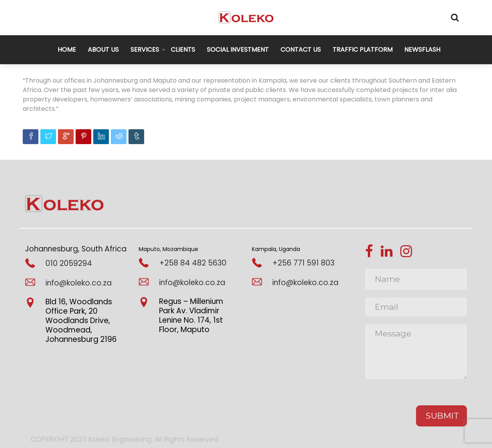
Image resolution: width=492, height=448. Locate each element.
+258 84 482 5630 (193, 263)
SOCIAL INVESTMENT (238, 50)
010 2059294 (69, 263)
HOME (67, 50)
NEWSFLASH (422, 50)
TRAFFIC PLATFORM (363, 50)
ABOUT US (103, 50)
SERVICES (145, 50)
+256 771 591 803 (303, 263)
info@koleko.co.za (79, 283)
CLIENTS (183, 50)
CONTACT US (301, 50)
